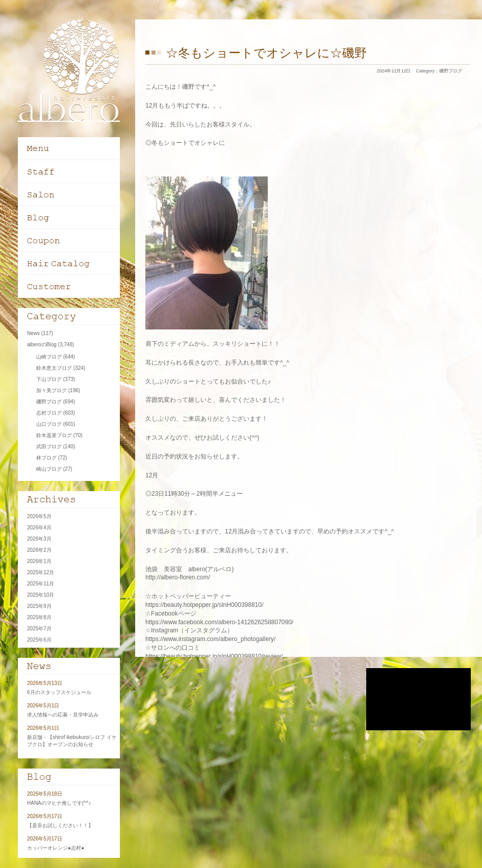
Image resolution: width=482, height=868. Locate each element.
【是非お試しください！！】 (60, 825)
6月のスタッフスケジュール (59, 692)
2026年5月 (39, 516)
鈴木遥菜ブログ (54, 435)
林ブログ (46, 458)
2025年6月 (39, 640)
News (33, 333)
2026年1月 (39, 561)
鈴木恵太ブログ (54, 368)
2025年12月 (41, 572)
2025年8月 (39, 617)
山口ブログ (49, 424)
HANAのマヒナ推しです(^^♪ (59, 803)
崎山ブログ (49, 469)
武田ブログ (49, 446)
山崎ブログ (49, 357)
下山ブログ (49, 379)
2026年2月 (39, 550)
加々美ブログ (52, 390)
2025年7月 (39, 629)
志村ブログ (49, 413)
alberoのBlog (42, 344)
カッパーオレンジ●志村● (56, 848)
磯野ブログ (451, 71)
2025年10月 (41, 595)
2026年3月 (39, 539)
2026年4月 (39, 528)
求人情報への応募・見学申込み (63, 715)
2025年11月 (41, 584)
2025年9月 (39, 606)
